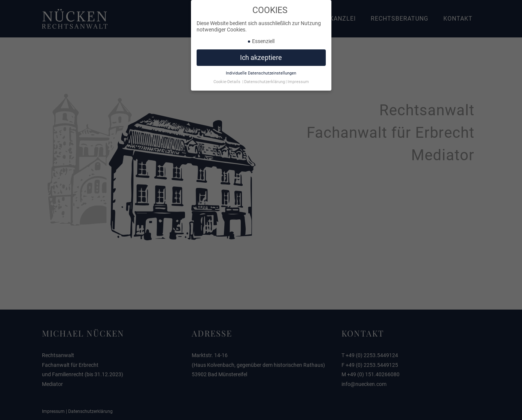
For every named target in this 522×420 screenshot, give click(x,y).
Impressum (298, 80)
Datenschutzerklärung (265, 80)
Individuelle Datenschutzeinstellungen (261, 71)
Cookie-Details (227, 80)
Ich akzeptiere (261, 56)
